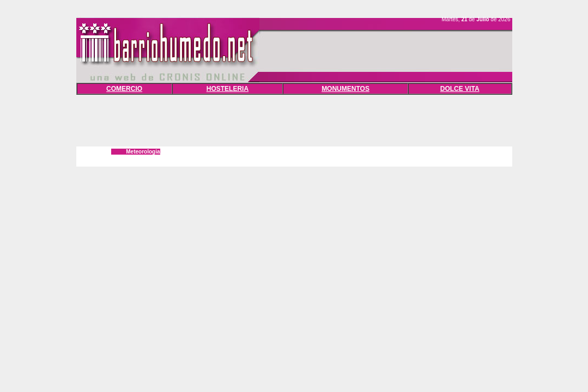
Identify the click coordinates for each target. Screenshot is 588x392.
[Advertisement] (294, 119)
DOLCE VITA (460, 89)
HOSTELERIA (228, 89)
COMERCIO (124, 89)
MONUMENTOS (345, 89)
